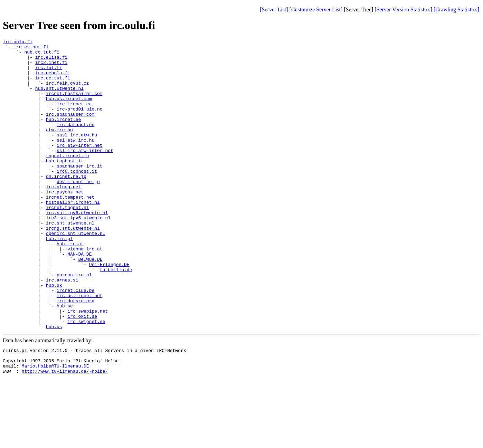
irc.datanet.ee (75, 142)
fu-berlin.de (116, 316)
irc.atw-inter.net (80, 167)
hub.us (54, 384)
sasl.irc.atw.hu (77, 154)
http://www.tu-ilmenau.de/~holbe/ (65, 434)
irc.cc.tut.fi (53, 86)
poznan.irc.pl (74, 322)
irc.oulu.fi (18, 42)
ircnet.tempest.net (70, 229)
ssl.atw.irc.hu (75, 161)
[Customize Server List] (316, 9)
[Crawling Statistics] (456, 9)
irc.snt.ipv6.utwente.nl (77, 248)
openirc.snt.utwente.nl (76, 273)
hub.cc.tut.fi (42, 55)
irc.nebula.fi (53, 80)
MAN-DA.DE (79, 297)
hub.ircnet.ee (63, 136)
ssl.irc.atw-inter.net (85, 173)
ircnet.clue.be (75, 341)
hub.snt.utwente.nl (59, 98)
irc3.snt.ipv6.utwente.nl (78, 254)
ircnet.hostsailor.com (74, 105)
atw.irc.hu (59, 148)
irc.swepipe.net (88, 366)
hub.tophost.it (65, 185)
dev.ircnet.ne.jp (78, 210)
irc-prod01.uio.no (80, 123)
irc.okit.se (82, 372)
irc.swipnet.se (86, 378)
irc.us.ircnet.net (80, 347)
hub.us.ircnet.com (69, 111)
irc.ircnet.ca (74, 117)
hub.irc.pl (59, 279)
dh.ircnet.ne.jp (66, 204)
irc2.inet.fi (51, 67)
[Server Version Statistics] (403, 9)
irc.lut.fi (49, 74)
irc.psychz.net (65, 223)
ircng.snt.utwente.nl (73, 266)
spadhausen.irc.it (80, 192)
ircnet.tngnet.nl (68, 241)
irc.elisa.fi (51, 61)
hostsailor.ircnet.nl (73, 235)
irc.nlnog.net (63, 217)
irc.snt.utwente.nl (70, 260)
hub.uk (54, 335)
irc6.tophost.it (77, 198)
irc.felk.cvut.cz (68, 92)
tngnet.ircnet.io (68, 179)
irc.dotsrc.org (75, 353)
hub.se (65, 360)
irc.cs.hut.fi (31, 49)
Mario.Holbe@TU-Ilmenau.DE (55, 428)
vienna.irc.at (85, 291)
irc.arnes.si (62, 328)
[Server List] (274, 9)
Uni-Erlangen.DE (109, 310)
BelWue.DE (90, 304)
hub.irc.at (70, 285)
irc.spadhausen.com (70, 130)
